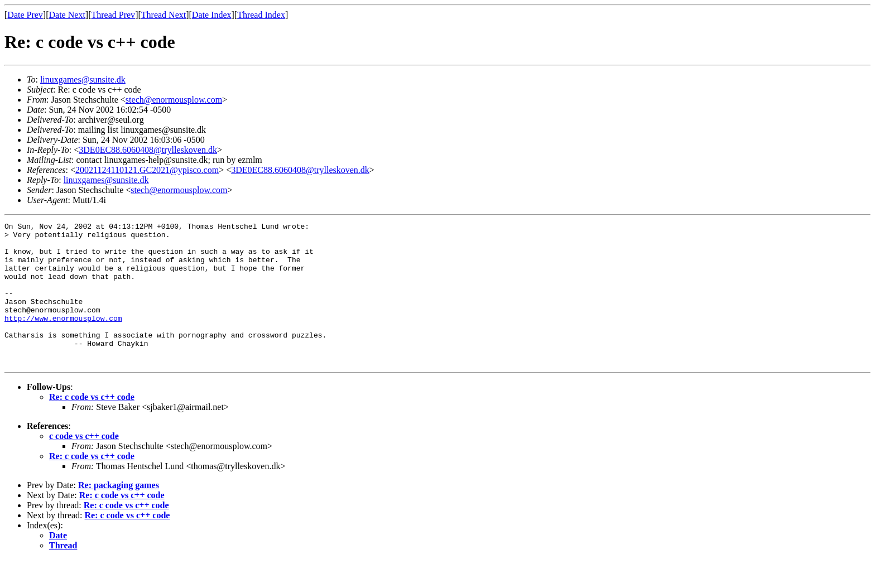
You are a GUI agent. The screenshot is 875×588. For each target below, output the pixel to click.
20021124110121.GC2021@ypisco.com (147, 170)
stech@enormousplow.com (174, 100)
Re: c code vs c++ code (92, 425)
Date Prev (25, 15)
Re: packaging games (119, 514)
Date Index (212, 15)
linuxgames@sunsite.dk (83, 79)
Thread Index (261, 15)
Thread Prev (113, 15)
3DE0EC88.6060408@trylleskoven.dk (148, 150)
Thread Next (164, 15)
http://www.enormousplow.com (63, 338)
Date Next (67, 15)
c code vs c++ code (84, 464)
